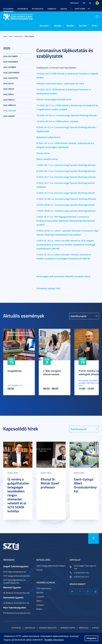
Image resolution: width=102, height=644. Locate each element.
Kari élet (83, 26)
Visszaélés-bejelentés (48, 628)
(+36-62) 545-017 (81, 577)
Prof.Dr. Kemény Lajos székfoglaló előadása (90, 373)
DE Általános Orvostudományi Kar (16, 593)
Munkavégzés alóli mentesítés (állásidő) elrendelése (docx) (63, 276)
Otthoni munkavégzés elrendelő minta (54, 99)
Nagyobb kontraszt (97, 3)
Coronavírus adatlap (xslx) (48, 288)
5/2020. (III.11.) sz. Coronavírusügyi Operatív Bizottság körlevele (66, 177)
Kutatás (70, 26)
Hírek (94, 26)
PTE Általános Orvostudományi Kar (17, 613)
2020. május (8, 94)
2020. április (9, 100)
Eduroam (40, 592)
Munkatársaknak (38, 9)
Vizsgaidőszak (15, 371)
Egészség (63, 9)
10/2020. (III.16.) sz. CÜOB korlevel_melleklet (57, 121)
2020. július (8, 83)
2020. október (10, 67)
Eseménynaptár (79, 316)
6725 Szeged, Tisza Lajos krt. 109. (85, 567)
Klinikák (39, 570)
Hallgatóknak (52, 9)
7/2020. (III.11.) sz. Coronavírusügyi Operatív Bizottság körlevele (66, 165)
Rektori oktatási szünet (47, 159)
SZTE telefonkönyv (44, 588)
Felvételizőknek (23, 9)
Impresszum (84, 628)
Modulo (39, 609)
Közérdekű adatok (68, 628)
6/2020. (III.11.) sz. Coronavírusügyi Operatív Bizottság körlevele (66, 171)
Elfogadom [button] (91, 638)
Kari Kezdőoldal (8, 9)
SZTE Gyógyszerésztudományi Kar (17, 576)
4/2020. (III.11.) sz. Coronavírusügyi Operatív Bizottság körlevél (65, 193)
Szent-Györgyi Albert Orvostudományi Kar (85, 485)
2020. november (11, 62)
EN (84, 3)
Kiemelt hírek (13, 473)
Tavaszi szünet (43, 153)
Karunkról (44, 26)
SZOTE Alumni (80, 9)
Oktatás (58, 26)
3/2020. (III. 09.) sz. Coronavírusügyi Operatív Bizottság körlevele (66, 199)
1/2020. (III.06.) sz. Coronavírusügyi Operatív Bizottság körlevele (66, 211)
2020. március (10, 105)
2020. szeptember (11, 73)
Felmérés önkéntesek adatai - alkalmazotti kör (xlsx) (60, 83)
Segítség (95, 628)
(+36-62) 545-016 (81, 573)
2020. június (9, 89)
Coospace (40, 605)
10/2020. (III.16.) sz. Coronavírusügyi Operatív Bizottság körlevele (67, 115)
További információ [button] (54, 640)
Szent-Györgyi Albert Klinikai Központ (51, 566)
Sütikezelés (16, 628)
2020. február (29, 36)
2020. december (10, 56)
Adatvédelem (30, 628)
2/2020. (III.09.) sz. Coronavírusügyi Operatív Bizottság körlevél (65, 205)
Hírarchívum (18, 36)
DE (90, 3)
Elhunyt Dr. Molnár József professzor (50, 483)
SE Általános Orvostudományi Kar (16, 603)
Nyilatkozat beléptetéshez (48, 137)
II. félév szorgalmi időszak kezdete (52, 373)
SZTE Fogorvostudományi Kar (15, 572)
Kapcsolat (74, 3)
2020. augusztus (11, 78)
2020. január (9, 116)
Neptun (39, 601)
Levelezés (40, 597)
